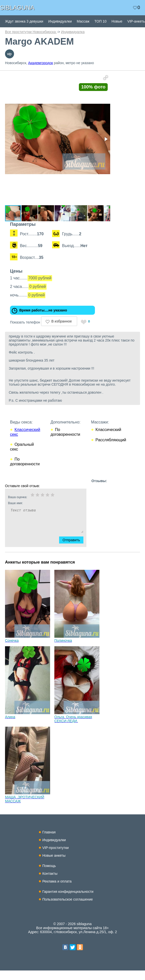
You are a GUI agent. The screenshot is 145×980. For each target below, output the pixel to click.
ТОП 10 (100, 21)
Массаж (83, 21)
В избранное (62, 331)
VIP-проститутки (56, 857)
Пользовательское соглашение (68, 909)
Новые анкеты (54, 865)
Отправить (74, 550)
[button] (113, 78)
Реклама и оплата (57, 891)
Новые (117, 21)
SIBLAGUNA (17, 8)
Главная (49, 842)
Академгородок (40, 63)
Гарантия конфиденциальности (68, 901)
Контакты (50, 883)
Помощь (49, 875)
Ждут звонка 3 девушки (24, 21)
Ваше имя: (39, 513)
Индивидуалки (60, 21)
